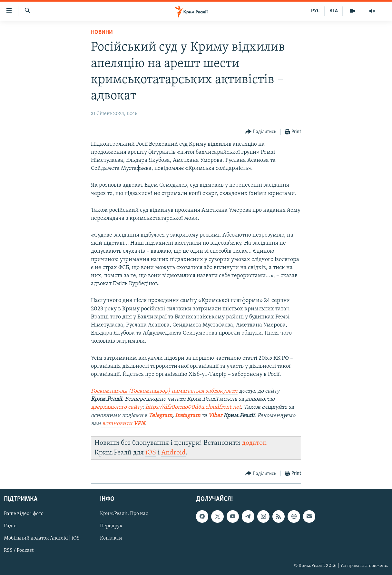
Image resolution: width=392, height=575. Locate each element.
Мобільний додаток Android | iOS (42, 538)
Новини (102, 32)
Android (173, 453)
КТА (334, 11)
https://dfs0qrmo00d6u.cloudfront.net (193, 407)
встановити (123, 424)
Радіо (10, 526)
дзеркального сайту (117, 407)
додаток (254, 443)
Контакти (111, 538)
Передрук (111, 526)
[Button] (261, 132)
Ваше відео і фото (24, 514)
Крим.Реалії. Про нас (124, 514)
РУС (315, 11)
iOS (151, 453)
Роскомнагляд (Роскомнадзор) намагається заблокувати (164, 391)
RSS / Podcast (19, 551)
